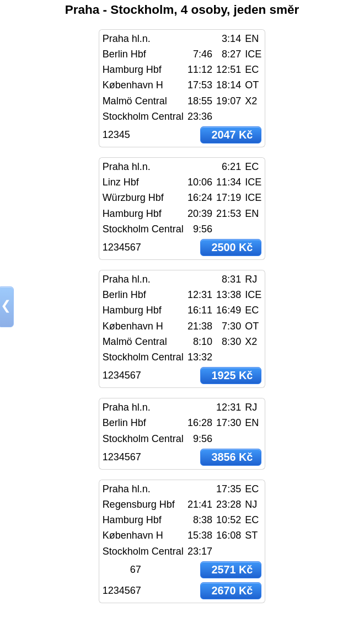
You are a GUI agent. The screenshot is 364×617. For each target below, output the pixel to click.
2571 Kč (232, 570)
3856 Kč (232, 457)
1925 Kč (232, 375)
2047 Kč (232, 135)
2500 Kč (232, 247)
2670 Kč (232, 591)
